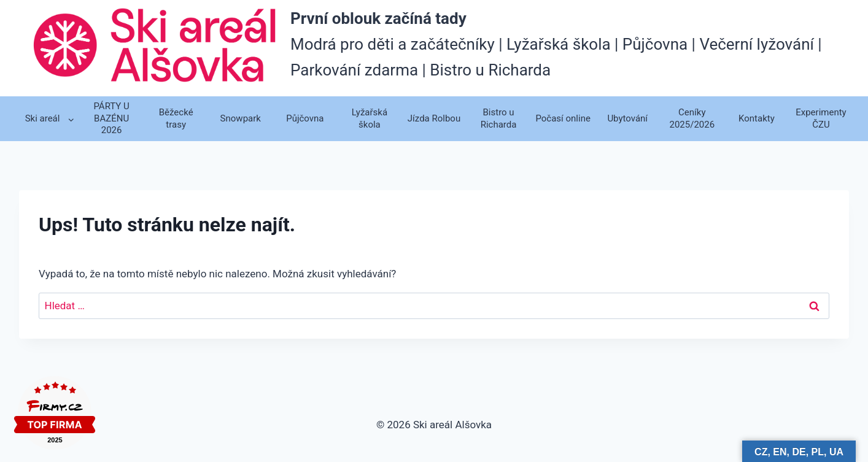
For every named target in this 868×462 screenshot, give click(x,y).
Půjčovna (305, 118)
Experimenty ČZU (821, 118)
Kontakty (757, 118)
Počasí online (563, 118)
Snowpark (241, 118)
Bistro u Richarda (499, 118)
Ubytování (627, 118)
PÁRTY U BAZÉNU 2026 (111, 118)
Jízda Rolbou (434, 118)
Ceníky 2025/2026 (692, 118)
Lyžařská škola (370, 118)
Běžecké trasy (176, 118)
